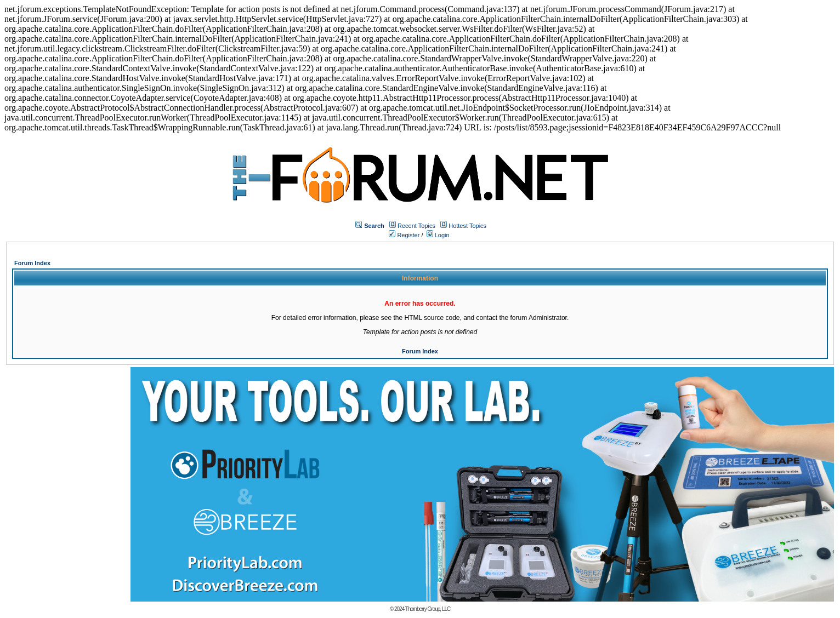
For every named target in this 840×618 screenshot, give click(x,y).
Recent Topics (416, 226)
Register (404, 235)
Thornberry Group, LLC (428, 609)
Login (438, 235)
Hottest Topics (467, 226)
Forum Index (32, 263)
